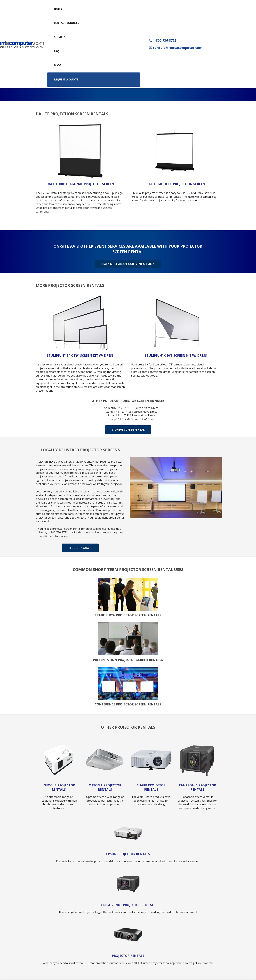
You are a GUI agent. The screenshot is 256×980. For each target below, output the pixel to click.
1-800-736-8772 (163, 40)
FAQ (57, 51)
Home (58, 9)
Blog (58, 65)
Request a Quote (66, 79)
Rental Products (67, 23)
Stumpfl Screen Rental (128, 430)
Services (60, 37)
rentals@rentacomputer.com (176, 48)
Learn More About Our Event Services (128, 264)
